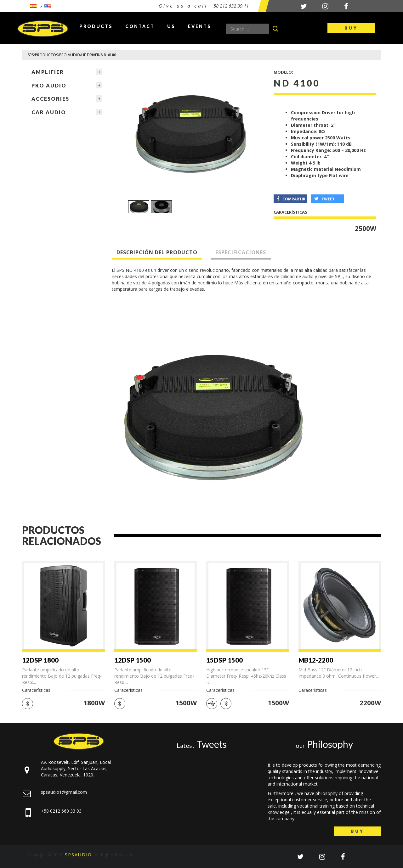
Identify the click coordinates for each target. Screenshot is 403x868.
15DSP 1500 (224, 660)
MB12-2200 (316, 660)
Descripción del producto (157, 252)
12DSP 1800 (40, 660)
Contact (140, 26)
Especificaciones (241, 252)
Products (96, 26)
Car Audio (49, 112)
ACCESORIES (50, 99)
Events (200, 26)
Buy (351, 28)
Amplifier (48, 72)
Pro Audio (49, 85)
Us (171, 26)
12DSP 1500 (133, 660)
